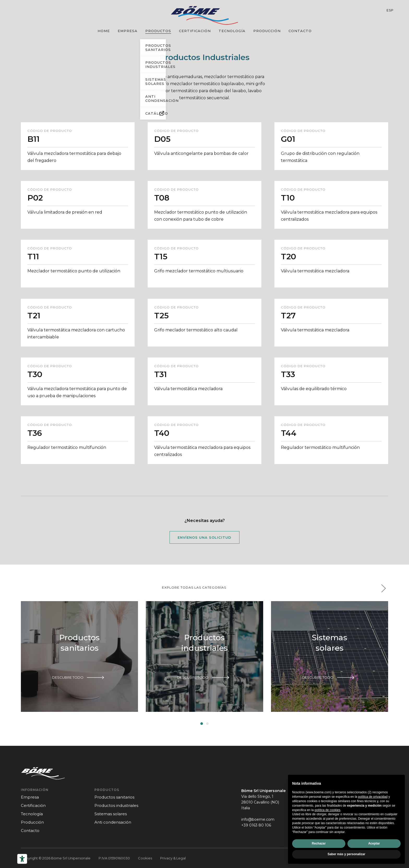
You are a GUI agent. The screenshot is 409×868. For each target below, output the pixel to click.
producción (267, 31)
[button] (383, 588)
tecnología (232, 31)
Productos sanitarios (114, 797)
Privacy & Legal (173, 858)
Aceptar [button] (374, 843)
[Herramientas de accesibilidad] (22, 859)
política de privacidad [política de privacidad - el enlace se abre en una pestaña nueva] (373, 797)
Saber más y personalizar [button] (347, 854)
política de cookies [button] (327, 810)
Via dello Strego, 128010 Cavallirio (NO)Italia (260, 802)
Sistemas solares (111, 814)
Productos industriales (116, 805)
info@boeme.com (258, 819)
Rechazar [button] (319, 843)
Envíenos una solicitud (204, 537)
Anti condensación (113, 822)
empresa (128, 31)
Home (104, 31)
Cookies (145, 858)
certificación (195, 31)
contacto (300, 31)
